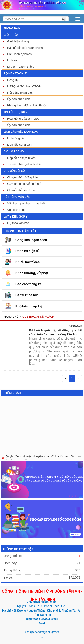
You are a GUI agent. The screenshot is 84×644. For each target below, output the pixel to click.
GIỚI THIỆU (11, 35)
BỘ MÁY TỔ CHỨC (15, 74)
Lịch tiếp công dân (19, 145)
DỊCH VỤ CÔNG (14, 151)
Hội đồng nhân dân (20, 93)
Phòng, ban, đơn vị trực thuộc (27, 105)
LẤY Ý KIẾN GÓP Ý (16, 217)
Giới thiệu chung (18, 41)
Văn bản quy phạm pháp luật (26, 203)
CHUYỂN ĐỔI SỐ (14, 171)
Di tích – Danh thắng (21, 67)
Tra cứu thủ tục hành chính (25, 164)
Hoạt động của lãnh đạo (23, 119)
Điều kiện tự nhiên (19, 54)
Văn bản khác (16, 210)
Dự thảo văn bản (18, 223)
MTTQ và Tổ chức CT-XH (24, 86)
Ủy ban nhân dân (19, 99)
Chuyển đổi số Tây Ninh (23, 177)
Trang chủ (10, 317)
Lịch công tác (16, 138)
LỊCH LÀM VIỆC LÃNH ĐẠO (21, 132)
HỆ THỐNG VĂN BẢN (17, 197)
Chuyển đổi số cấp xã (22, 190)
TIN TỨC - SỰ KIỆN (15, 112)
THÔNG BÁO (12, 28)
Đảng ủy (13, 80)
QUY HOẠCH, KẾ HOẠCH (38, 317)
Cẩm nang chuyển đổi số (24, 184)
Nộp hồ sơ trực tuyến (21, 158)
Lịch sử (12, 60)
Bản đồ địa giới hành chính (25, 48)
